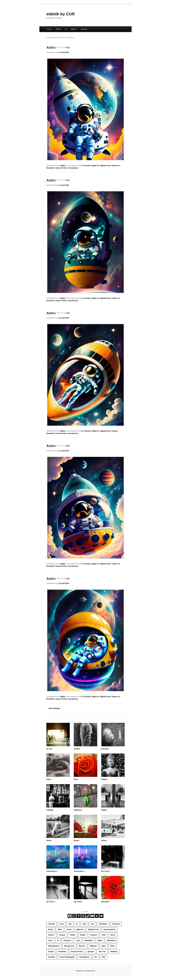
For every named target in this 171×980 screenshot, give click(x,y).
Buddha (104, 779)
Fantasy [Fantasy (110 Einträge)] (62, 935)
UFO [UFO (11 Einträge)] (103, 957)
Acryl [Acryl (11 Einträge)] (62, 924)
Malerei (74, 29)
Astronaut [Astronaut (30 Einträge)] (116, 924)
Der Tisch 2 (51, 902)
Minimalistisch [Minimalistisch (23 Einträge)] (54, 946)
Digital (63, 166)
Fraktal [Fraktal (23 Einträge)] (83, 935)
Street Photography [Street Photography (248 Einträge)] (67, 957)
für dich (49, 749)
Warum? (84, 29)
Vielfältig (50, 810)
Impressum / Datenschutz (85, 971)
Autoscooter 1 (79, 871)
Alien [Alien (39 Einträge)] (84, 924)
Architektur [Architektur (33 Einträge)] (103, 924)
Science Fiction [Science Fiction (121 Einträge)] (77, 952)
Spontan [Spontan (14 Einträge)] (91, 952)
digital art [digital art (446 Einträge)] (80, 929)
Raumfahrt (50, 168)
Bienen (76, 841)
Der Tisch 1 (78, 902)
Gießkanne (78, 810)
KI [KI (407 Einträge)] (58, 941)
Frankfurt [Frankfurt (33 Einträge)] (93, 935)
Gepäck (104, 810)
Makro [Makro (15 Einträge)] (100, 941)
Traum (49, 779)
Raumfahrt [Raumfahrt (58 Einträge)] (62, 952)
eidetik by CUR (61, 14)
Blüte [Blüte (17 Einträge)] (60, 929)
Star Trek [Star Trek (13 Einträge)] (102, 952)
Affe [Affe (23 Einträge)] (70, 924)
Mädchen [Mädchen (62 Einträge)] (93, 946)
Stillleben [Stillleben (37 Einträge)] (114, 952)
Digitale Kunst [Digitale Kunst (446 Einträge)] (94, 929)
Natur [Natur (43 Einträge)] (104, 946)
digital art (95, 166)
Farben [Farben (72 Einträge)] (73, 935)
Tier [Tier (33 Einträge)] (96, 957)
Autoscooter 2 (52, 871)
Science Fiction (61, 168)
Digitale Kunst (105, 166)
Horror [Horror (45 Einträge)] (113, 935)
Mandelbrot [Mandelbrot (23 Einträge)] (111, 941)
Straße (58, 29)
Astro (58, 47)
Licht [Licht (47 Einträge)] (78, 941)
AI (82, 166)
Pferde (49, 841)
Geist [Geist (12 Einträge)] (104, 935)
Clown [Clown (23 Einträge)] (69, 929)
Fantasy (115, 166)
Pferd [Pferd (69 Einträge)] (113, 946)
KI (66, 29)
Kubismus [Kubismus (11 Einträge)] (67, 941)
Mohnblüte (105, 902)
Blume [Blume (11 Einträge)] (51, 929)
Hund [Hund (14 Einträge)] (50, 941)
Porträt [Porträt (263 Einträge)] (51, 952)
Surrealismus (73, 168)
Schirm (104, 841)
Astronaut (87, 166)
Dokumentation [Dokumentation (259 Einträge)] (109, 929)
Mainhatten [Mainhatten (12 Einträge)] (89, 941)
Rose (76, 779)
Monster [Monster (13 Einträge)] (82, 946)
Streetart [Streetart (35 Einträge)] (52, 957)
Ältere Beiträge (53, 708)
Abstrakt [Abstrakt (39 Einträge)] (52, 924)
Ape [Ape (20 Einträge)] (93, 924)
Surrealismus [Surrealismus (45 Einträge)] (84, 957)
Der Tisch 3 (106, 871)
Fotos (49, 29)
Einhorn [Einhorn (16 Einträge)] (51, 935)
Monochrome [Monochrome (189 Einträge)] (69, 946)
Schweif (77, 749)
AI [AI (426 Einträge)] (77, 924)
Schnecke (105, 749)
